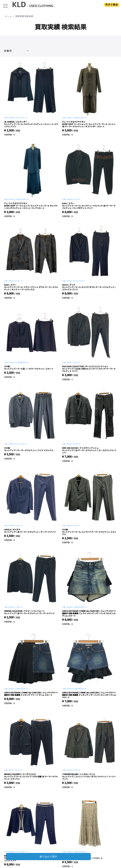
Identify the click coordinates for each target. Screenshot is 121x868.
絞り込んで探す (48, 856)
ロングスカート (81, 118)
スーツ (78, 199)
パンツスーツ (22, 118)
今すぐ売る (112, 5)
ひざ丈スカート (23, 362)
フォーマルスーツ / (11, 118)
